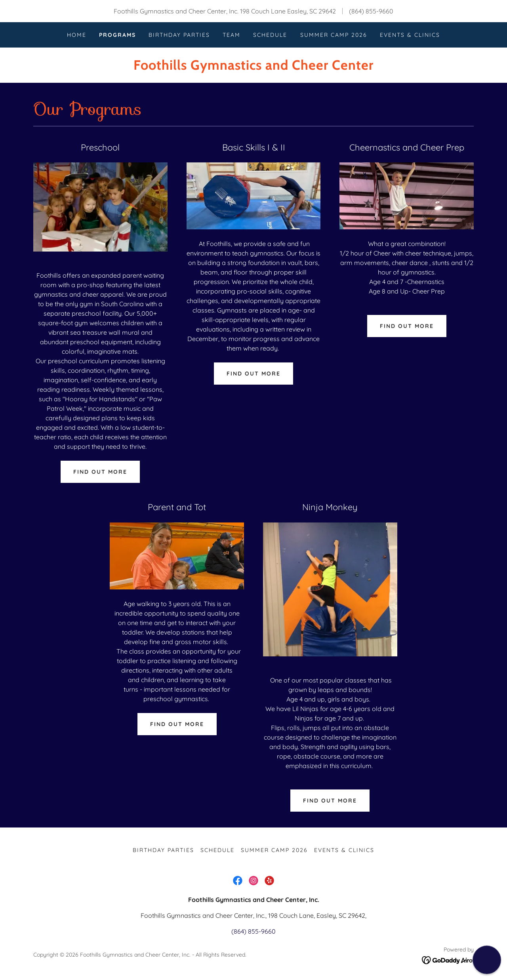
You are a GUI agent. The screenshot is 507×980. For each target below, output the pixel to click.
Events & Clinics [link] (410, 35)
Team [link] (232, 35)
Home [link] (77, 35)
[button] (487, 960)
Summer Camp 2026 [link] (334, 35)
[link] (253, 67)
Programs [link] (117, 35)
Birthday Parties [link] (179, 35)
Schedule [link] (270, 35)
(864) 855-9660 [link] (371, 11)
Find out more (100, 472)
